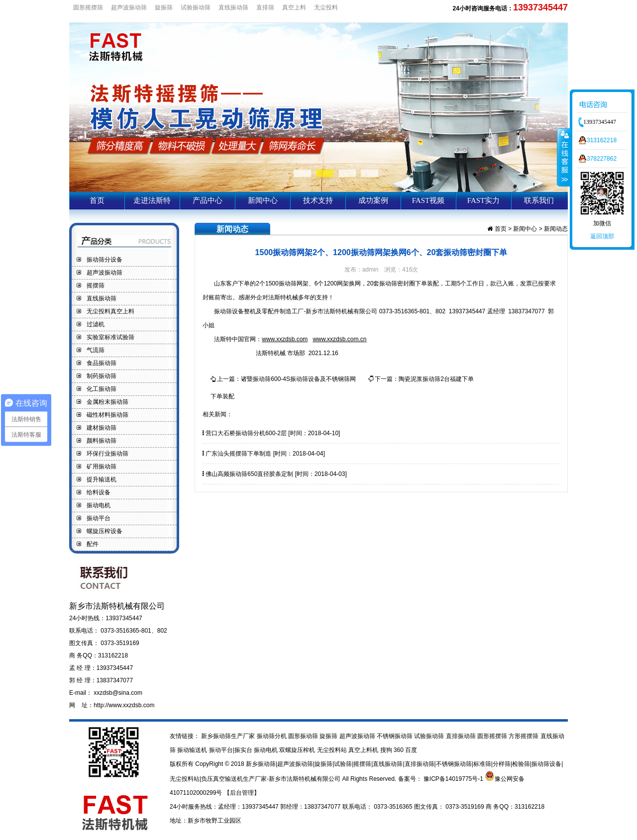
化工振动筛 (102, 389)
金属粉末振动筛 (107, 402)
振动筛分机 (272, 736)
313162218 (602, 140)
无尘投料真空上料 (110, 311)
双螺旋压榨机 (298, 750)
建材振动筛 (102, 428)
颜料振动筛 (102, 441)
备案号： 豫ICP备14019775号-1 (442, 779)
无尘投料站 (333, 750)
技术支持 (318, 200)
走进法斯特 (152, 200)
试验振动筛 (196, 7)
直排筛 (265, 7)
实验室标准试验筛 (110, 337)
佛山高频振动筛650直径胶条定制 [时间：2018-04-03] (275, 474)
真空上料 (294, 7)
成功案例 (373, 200)
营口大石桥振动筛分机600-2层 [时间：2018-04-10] (271, 433)
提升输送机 (102, 479)
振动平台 (99, 518)
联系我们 (539, 200)
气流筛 (96, 350)
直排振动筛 (462, 736)
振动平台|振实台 (231, 750)
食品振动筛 (102, 363)
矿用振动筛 (102, 467)
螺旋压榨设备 (105, 531)
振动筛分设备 (105, 260)
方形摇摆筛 (524, 736)
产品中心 (208, 200)
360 (399, 750)
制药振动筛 (102, 376)
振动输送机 (193, 750)
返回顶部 (602, 236)
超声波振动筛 (129, 7)
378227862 (602, 159)
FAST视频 (428, 200)
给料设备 (99, 492)
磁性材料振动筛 (107, 415)
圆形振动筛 (304, 736)
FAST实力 (484, 200)
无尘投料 (326, 7)
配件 (93, 544)
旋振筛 (164, 7)
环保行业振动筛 (107, 454)
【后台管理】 (242, 793)
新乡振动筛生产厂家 (228, 736)
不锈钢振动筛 (395, 736)
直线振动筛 (233, 7)
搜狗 (387, 750)
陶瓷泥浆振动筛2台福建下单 (436, 379)
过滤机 (96, 324)
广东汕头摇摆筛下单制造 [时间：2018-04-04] (264, 454)
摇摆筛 (96, 285)
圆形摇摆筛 (88, 7)
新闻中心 (263, 200)
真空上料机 (364, 750)
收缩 (564, 157)
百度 (411, 750)
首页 (97, 200)
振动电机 (99, 505)
